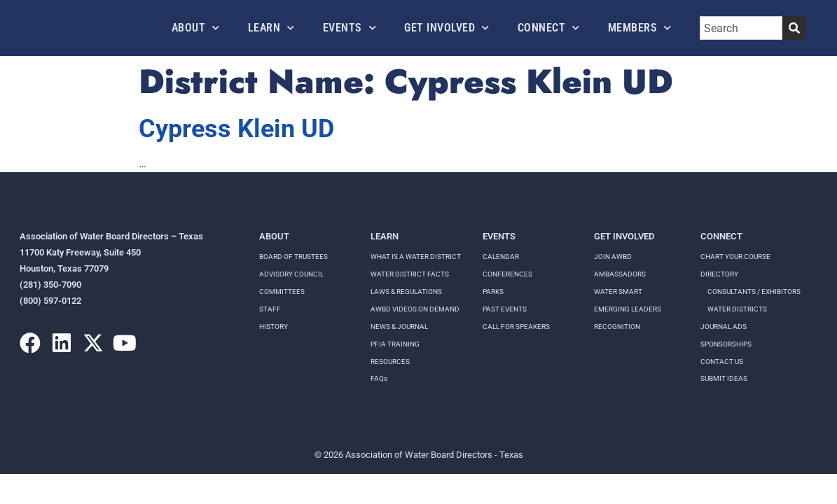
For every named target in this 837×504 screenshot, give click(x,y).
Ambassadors (620, 274)
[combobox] (741, 28)
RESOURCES (390, 362)
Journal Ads (724, 327)
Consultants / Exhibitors (754, 292)
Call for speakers (516, 327)
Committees (282, 292)
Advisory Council (291, 274)
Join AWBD (613, 257)
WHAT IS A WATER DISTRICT (416, 257)
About (196, 28)
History (274, 327)
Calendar (501, 257)
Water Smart (618, 292)
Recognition (617, 327)
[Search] (794, 28)
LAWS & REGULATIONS (406, 292)
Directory (719, 274)
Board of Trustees (293, 257)
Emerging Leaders (628, 309)
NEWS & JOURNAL (399, 327)
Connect (549, 28)
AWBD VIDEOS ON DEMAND (415, 309)
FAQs (379, 378)
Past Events (505, 309)
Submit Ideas (724, 378)
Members (640, 28)
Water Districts (737, 309)
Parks (493, 292)
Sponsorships (726, 344)
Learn (271, 28)
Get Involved (447, 28)
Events (350, 28)
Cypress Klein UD (236, 129)
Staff (270, 309)
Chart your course (735, 257)
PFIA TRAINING (395, 344)
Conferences (507, 274)
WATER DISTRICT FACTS (410, 274)
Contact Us (722, 362)
